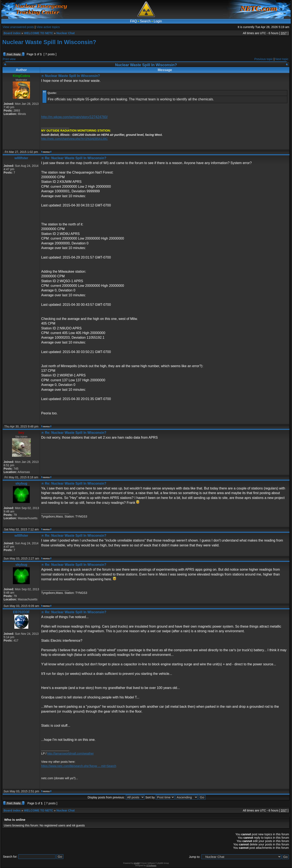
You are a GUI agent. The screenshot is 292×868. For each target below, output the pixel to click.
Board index (12, 33)
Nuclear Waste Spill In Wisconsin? (49, 42)
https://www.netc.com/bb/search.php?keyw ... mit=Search (79, 766)
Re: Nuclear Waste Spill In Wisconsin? (76, 158)
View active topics (48, 27)
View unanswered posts (18, 27)
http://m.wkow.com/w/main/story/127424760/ (74, 117)
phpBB (136, 863)
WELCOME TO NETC (38, 33)
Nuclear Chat (65, 33)
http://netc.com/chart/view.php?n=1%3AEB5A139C (75, 139)
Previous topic (264, 59)
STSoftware (151, 865)
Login (158, 21)
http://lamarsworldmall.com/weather (71, 753)
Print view (9, 59)
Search (145, 21)
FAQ (133, 21)
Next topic (282, 59)
